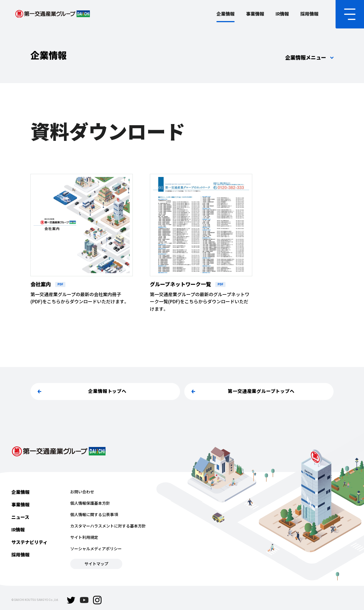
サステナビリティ (29, 542)
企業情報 (226, 14)
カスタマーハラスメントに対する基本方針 (108, 526)
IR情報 (282, 14)
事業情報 (255, 14)
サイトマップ (96, 564)
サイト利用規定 (84, 537)
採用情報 (309, 14)
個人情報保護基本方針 (90, 503)
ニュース (20, 517)
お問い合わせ (82, 492)
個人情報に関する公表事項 (94, 515)
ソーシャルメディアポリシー (96, 549)
